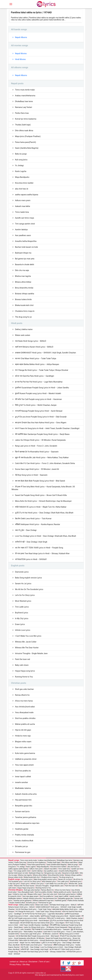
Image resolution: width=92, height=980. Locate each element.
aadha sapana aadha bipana (27, 195)
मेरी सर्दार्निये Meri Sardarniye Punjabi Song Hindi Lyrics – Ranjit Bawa (42, 434)
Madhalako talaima (23, 788)
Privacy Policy (15, 965)
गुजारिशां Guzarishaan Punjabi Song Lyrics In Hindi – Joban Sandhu (42, 388)
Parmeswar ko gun (23, 852)
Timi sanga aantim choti (25, 224)
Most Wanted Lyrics (23, 601)
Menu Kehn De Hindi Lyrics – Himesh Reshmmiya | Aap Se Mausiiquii (43, 501)
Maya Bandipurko (22, 177)
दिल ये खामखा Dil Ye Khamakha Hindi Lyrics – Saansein (37, 452)
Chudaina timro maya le (25, 311)
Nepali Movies (21, 53)
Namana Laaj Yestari (24, 107)
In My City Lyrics (22, 618)
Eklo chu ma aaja (22, 270)
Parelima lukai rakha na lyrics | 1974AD (31, 12)
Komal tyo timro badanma (26, 119)
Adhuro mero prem (23, 200)
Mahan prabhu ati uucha (25, 724)
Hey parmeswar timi (23, 800)
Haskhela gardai (22, 829)
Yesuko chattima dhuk (24, 841)
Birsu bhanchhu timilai (24, 288)
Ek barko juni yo (21, 846)
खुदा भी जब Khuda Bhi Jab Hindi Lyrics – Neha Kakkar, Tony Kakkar (42, 458)
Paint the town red (23, 659)
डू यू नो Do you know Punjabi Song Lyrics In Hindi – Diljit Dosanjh (41, 417)
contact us (14, 962)
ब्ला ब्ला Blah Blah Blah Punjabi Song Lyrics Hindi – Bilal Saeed (40, 481)
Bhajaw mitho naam (23, 742)
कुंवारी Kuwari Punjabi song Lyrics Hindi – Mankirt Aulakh (38, 393)
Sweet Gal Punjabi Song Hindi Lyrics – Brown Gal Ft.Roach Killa (41, 495)
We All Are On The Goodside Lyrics (29, 589)
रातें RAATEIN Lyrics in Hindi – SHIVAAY (31, 559)
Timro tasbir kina (22, 212)
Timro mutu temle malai (25, 90)
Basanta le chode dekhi (25, 264)
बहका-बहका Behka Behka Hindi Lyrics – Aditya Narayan (37, 364)
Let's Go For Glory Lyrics (25, 595)
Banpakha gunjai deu (24, 806)
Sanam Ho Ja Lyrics (23, 584)
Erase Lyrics (20, 624)
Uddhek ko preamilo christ (26, 759)
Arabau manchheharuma (25, 96)
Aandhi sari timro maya (25, 218)
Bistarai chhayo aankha (25, 294)
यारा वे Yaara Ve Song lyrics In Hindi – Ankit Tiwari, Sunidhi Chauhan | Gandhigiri (47, 428)
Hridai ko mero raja (23, 736)
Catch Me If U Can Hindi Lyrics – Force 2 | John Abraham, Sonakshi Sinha (45, 463)
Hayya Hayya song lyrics (25, 671)
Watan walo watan (23, 335)
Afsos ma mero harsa (24, 701)
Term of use (44, 962)
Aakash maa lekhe (23, 206)
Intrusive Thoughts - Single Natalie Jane (31, 653)
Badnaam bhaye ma (23, 253)
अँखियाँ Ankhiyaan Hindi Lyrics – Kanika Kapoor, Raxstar (38, 524)
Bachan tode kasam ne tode (26, 247)
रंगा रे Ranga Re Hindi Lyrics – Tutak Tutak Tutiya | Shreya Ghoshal (42, 370)
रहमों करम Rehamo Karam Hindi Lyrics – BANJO (34, 347)
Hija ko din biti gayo (23, 730)
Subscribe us (41, 973)
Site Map (26, 965)
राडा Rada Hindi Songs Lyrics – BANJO (31, 341)
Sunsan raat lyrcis (22, 811)
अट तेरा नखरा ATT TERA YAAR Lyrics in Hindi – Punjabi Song (39, 548)
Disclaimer (33, 962)
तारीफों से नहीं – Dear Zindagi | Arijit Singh (31, 542)
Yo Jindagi (19, 165)
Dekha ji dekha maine (24, 329)
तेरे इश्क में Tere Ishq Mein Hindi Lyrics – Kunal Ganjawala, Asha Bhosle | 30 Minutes (43, 488)
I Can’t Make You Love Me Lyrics (28, 636)
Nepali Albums (21, 37)
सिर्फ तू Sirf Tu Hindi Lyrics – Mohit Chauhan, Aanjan (36, 405)
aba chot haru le (22, 189)
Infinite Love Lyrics (23, 630)
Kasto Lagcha (21, 171)
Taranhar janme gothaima (26, 817)
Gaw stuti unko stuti (23, 747)
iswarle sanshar (22, 782)
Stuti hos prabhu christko (25, 718)
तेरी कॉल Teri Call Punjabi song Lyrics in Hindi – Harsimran (38, 399)
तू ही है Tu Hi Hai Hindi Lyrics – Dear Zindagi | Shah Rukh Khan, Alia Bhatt (44, 513)
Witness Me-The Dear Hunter (27, 648)
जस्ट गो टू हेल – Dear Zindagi (26, 530)
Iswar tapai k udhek (23, 777)
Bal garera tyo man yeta (25, 259)
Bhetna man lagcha (23, 276)
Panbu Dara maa (22, 113)
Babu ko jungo (21, 154)
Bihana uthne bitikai (23, 282)
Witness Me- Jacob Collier (26, 642)
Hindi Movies (20, 59)
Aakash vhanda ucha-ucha (26, 794)
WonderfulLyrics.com (71, 975)
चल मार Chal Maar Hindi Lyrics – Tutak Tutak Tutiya (36, 358)
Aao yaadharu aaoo (23, 235)
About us (23, 962)
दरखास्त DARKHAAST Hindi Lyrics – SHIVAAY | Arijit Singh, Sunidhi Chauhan (45, 353)
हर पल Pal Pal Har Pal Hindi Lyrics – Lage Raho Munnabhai (39, 382)
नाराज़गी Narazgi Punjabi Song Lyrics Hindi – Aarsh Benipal (39, 411)
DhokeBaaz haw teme (24, 101)
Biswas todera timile (23, 299)
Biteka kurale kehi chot (24, 305)
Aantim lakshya (21, 230)
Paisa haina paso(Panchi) (26, 142)
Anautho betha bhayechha (26, 241)
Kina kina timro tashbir (24, 183)
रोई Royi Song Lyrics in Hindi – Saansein (31, 475)
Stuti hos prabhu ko (23, 771)
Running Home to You (24, 677)
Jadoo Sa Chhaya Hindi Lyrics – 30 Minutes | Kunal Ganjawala (40, 440)
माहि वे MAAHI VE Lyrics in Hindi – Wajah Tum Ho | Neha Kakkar (41, 507)
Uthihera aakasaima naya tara (27, 823)
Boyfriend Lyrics (22, 613)
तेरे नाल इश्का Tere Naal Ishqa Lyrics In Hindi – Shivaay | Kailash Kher (42, 553)
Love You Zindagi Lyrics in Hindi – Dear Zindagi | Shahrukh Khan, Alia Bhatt (46, 536)
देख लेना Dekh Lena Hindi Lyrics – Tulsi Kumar (33, 519)
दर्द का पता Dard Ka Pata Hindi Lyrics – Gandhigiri (35, 376)
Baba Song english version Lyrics (29, 578)
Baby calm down (22, 665)
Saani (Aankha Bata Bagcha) (27, 148)
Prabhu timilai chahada (24, 835)
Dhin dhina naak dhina (24, 131)
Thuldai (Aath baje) (23, 125)
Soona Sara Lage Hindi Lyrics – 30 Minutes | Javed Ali (37, 469)
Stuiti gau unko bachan (24, 689)
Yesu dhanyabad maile (24, 712)
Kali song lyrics (21, 160)
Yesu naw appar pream (24, 765)
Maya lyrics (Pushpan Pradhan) (28, 136)
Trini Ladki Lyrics (22, 607)
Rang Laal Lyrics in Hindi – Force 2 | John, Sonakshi (36, 446)
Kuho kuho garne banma (25, 753)
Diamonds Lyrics (22, 572)
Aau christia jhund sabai (25, 707)
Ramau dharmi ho (22, 695)
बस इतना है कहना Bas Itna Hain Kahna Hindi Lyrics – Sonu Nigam (41, 423)
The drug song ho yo (23, 317)
